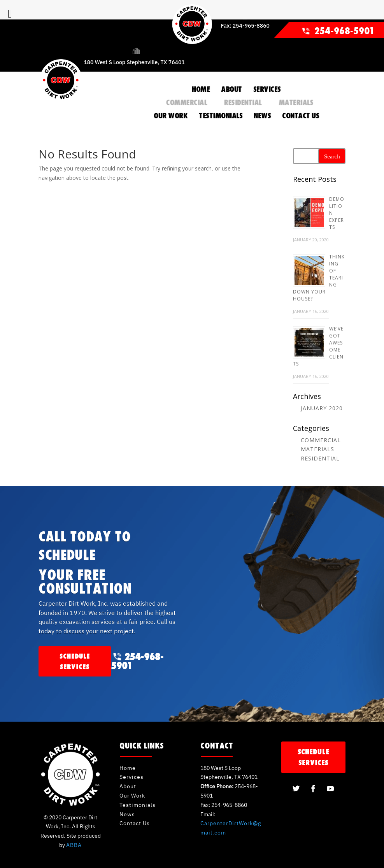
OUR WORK (171, 116)
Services (132, 777)
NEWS (262, 116)
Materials (296, 102)
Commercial (186, 102)
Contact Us (135, 823)
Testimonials (138, 805)
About (128, 786)
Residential (243, 102)
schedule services (75, 661)
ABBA (74, 845)
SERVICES (267, 89)
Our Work (132, 796)
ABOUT (231, 89)
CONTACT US (301, 116)
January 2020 (322, 408)
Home (128, 768)
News (127, 814)
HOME (201, 89)
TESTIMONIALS (221, 116)
